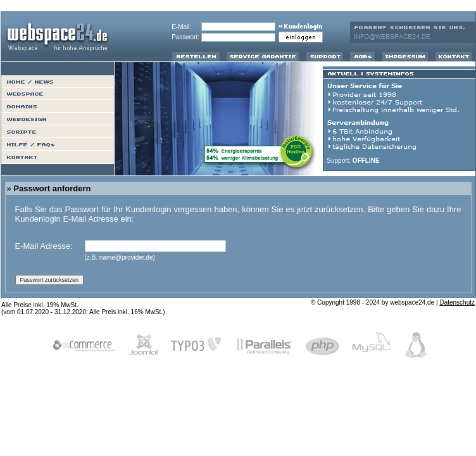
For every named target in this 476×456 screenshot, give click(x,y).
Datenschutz (457, 302)
